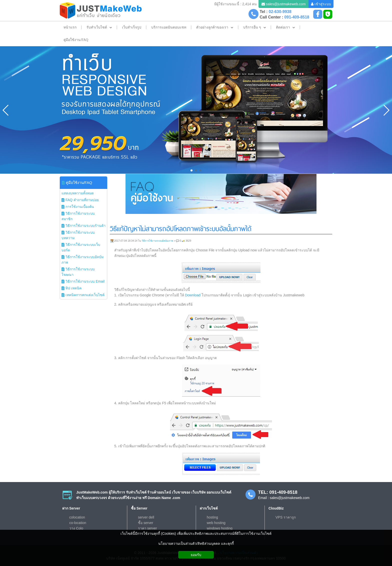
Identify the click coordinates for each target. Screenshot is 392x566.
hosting (212, 517)
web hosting (216, 523)
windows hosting (220, 528)
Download (193, 295)
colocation (77, 517)
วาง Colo (76, 528)
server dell (146, 517)
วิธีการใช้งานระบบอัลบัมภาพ (157, 241)
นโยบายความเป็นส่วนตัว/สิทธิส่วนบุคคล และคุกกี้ (196, 544)
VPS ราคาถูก (286, 517)
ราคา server (147, 528)
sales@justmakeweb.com (286, 4)
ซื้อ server (146, 523)
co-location (78, 523)
